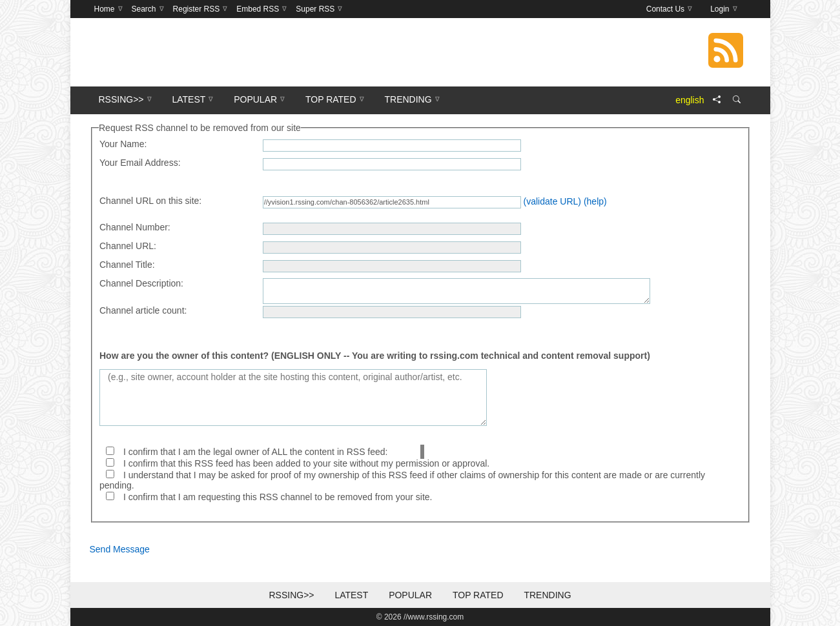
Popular (410, 595)
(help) (595, 201)
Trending (547, 595)
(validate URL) (552, 201)
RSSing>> (291, 595)
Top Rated (478, 595)
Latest (351, 595)
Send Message (120, 549)
